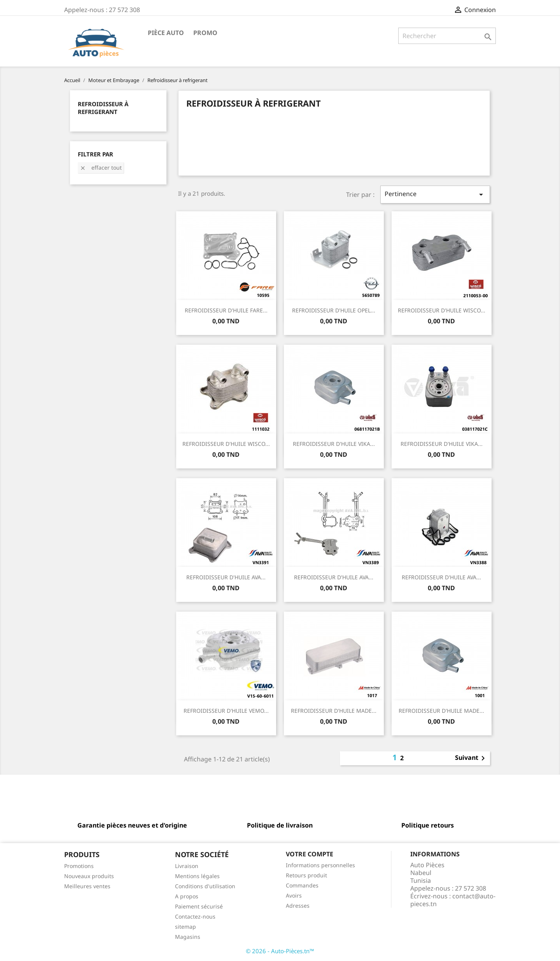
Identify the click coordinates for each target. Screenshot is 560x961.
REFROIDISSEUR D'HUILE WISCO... (442, 310)
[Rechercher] (447, 36)
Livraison (187, 866)
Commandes (302, 885)
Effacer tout (101, 167)
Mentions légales (197, 876)
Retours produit (306, 875)
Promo (205, 33)
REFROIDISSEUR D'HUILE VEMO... (226, 711)
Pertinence (435, 194)
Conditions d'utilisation (205, 886)
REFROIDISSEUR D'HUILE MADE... (334, 711)
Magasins (188, 937)
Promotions (79, 866)
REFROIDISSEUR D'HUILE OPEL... (334, 310)
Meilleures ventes (87, 886)
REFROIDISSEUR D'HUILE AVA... (226, 577)
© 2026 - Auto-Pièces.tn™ (280, 951)
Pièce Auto (166, 33)
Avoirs (294, 895)
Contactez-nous (195, 916)
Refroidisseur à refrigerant (103, 108)
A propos (187, 896)
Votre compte (310, 854)
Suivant (471, 758)
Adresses (298, 906)
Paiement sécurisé (199, 906)
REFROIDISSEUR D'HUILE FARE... (226, 310)
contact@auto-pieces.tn (453, 900)
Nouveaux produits (89, 876)
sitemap (185, 927)
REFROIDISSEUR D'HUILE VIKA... (334, 444)
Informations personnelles (320, 865)
